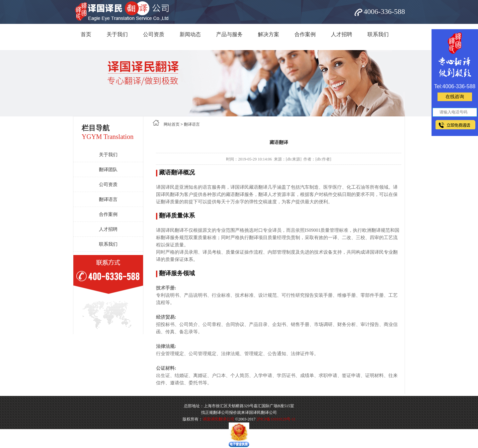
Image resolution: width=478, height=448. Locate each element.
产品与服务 (229, 34)
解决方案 (269, 34)
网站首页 (172, 124)
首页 (86, 34)
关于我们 (117, 34)
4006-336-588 (384, 11)
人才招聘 (342, 34)
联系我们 (378, 34)
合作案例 (305, 34)
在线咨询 (455, 97)
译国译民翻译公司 (218, 419)
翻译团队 (108, 170)
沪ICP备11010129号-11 (276, 419)
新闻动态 (190, 34)
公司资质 (154, 34)
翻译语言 (108, 199)
